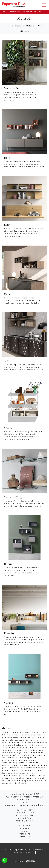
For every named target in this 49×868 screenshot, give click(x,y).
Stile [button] (40, 26)
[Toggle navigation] (44, 5)
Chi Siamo (25, 826)
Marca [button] (10, 26)
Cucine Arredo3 (25, 810)
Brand (25, 831)
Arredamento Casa (24, 813)
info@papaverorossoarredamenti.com (24, 805)
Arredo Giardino (24, 821)
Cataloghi (25, 834)
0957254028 (27, 800)
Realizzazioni (25, 837)
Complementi (27, 12)
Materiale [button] (31, 26)
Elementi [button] (20, 26)
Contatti (25, 828)
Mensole (38, 12)
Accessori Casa (14, 12)
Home (4, 12)
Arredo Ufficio (25, 818)
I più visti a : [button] (25, 31)
